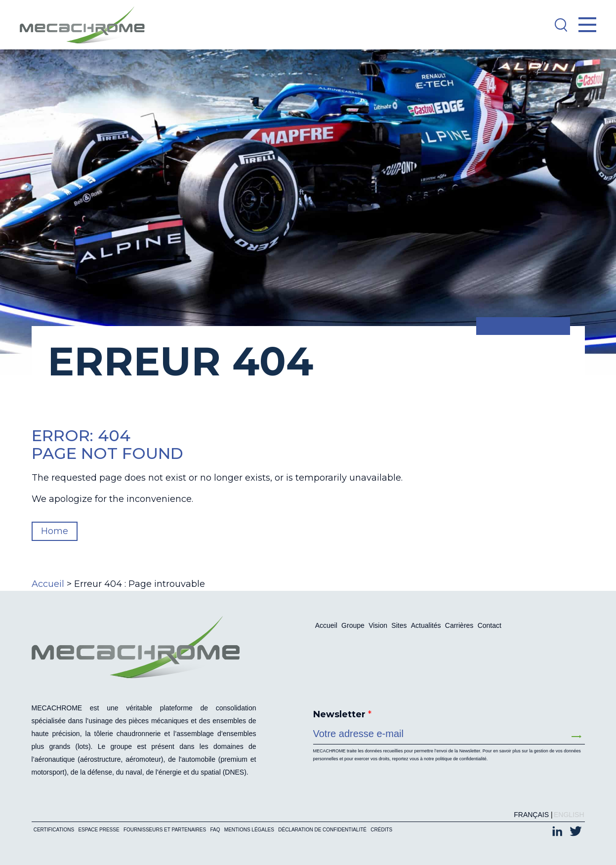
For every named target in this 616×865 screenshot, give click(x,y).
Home (55, 531)
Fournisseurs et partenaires (165, 830)
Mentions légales (249, 830)
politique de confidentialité (461, 759)
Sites (399, 625)
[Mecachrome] (87, 25)
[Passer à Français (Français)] (529, 815)
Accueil (48, 584)
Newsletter (342, 714)
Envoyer (576, 737)
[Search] (561, 25)
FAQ (215, 830)
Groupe (353, 625)
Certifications (54, 830)
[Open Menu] (587, 25)
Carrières (459, 625)
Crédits (381, 830)
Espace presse (99, 830)
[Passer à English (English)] (566, 815)
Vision (378, 625)
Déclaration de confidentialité (322, 830)
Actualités (426, 625)
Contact (490, 625)
